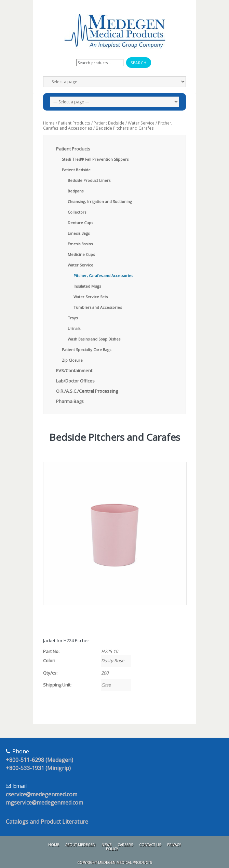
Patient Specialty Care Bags (86, 350)
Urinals (74, 328)
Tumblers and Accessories (98, 307)
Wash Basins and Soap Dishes (94, 339)
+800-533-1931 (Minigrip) (38, 768)
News (106, 845)
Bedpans (76, 191)
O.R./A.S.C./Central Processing (87, 391)
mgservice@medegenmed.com (44, 802)
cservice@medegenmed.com (42, 794)
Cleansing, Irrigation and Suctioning (100, 201)
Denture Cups (80, 223)
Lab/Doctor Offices (75, 381)
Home (49, 123)
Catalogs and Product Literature (47, 822)
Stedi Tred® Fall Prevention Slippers (95, 159)
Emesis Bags (79, 233)
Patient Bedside (109, 123)
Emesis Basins (80, 244)
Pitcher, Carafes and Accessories (103, 276)
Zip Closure (72, 360)
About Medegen (80, 845)
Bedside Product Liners (89, 180)
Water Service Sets (91, 297)
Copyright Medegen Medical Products (114, 863)
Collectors (77, 212)
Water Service (141, 123)
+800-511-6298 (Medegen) (39, 760)
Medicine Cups (81, 254)
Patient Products (74, 123)
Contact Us (150, 845)
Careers (125, 845)
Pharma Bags (70, 401)
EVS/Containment (74, 371)
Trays (73, 318)
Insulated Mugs (87, 286)
